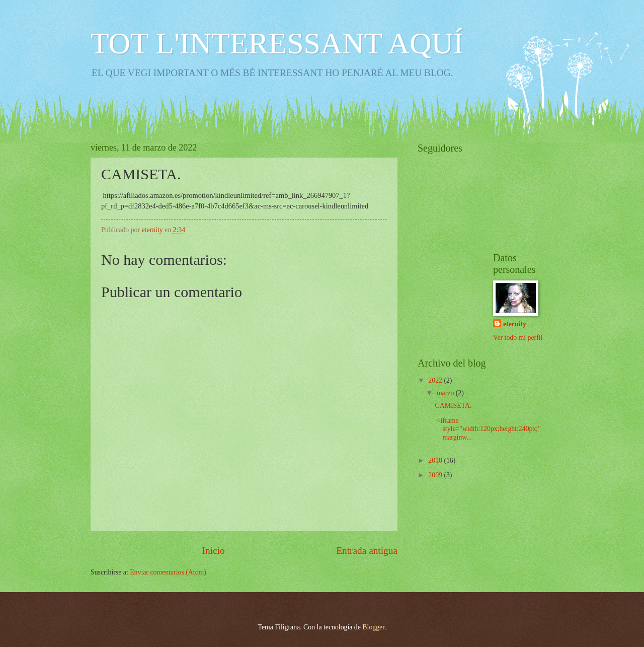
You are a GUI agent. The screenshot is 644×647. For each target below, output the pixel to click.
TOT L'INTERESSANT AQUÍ (277, 43)
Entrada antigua (367, 551)
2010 (436, 460)
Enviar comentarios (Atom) (168, 572)
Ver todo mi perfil (518, 338)
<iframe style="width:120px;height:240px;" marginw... (488, 429)
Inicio (214, 551)
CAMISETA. (453, 406)
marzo (446, 393)
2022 (436, 380)
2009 (436, 475)
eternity (515, 324)
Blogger (373, 627)
